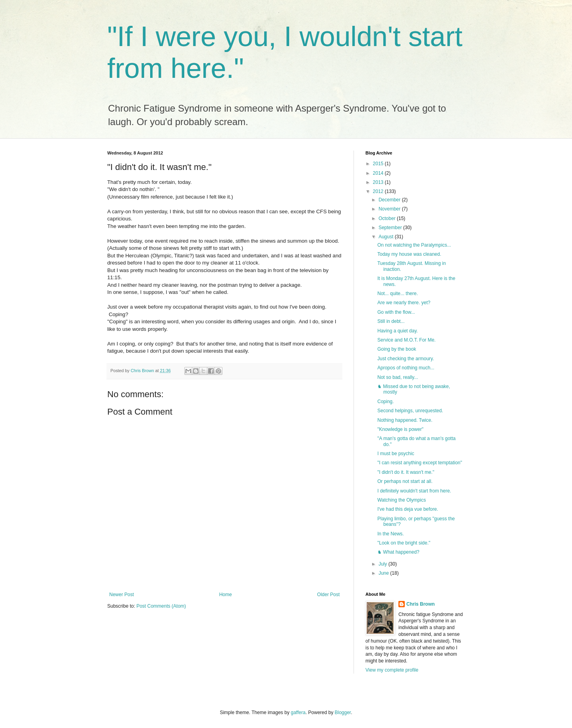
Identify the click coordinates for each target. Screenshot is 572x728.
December (390, 200)
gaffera (298, 713)
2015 (379, 164)
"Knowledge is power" (400, 429)
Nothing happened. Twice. (405, 420)
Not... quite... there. (398, 294)
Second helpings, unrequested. (410, 411)
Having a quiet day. (398, 331)
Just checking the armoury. (406, 359)
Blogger (343, 713)
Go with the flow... (396, 312)
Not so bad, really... (398, 377)
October (388, 218)
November (390, 209)
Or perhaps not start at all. (405, 481)
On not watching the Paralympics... (414, 245)
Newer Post (122, 595)
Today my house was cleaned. (409, 254)
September (391, 228)
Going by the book (397, 349)
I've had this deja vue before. (408, 509)
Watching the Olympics (402, 500)
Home (226, 595)
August (387, 237)
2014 (379, 173)
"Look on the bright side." (404, 543)
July (384, 564)
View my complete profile (392, 670)
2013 (379, 182)
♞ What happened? (398, 552)
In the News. (391, 534)
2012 (379, 191)
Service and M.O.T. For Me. (407, 340)
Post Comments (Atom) (161, 606)
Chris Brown (420, 604)
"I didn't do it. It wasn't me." (406, 472)
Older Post (328, 595)
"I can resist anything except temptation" (420, 463)
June (384, 573)
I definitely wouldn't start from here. (414, 491)
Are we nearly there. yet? (404, 303)
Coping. (386, 402)
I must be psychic (396, 454)
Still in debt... (391, 321)
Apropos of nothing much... (406, 368)
